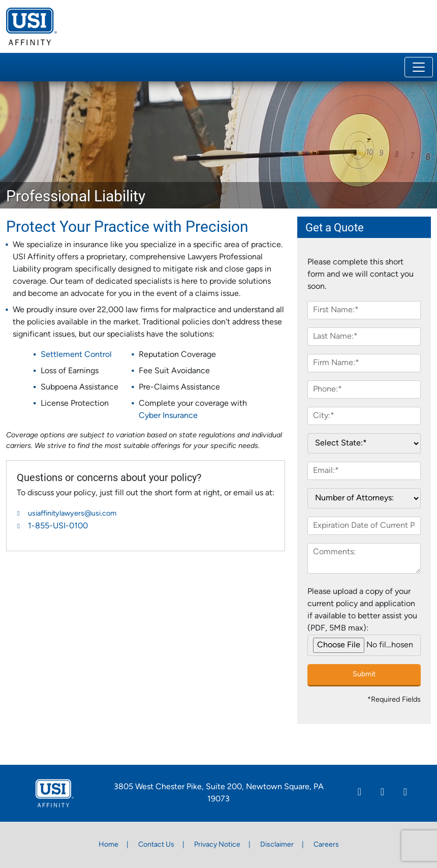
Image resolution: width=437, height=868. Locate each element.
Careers (326, 845)
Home (108, 845)
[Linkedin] (360, 793)
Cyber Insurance (168, 416)
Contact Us (156, 845)
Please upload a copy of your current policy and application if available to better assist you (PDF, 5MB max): (362, 610)
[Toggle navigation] (419, 67)
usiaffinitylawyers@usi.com (72, 514)
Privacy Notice (217, 845)
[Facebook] (382, 793)
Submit (364, 675)
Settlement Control (76, 355)
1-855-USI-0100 (58, 526)
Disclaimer (277, 845)
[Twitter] (405, 793)
